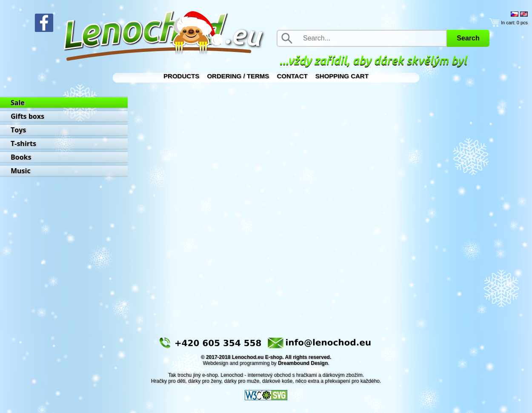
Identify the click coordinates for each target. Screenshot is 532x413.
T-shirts (23, 143)
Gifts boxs (27, 116)
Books (21, 157)
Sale (18, 103)
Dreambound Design (303, 363)
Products (181, 76)
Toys (18, 130)
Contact (292, 76)
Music (21, 171)
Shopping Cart (342, 76)
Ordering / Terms (238, 76)
